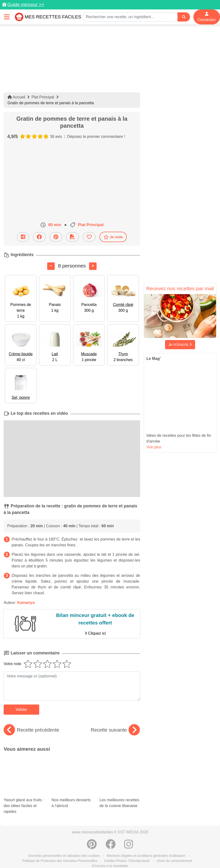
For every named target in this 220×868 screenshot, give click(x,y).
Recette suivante (115, 730)
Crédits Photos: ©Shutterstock (127, 832)
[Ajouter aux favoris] (89, 237)
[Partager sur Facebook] (39, 237)
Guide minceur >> (26, 4)
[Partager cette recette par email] (23, 237)
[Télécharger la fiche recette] (72, 237)
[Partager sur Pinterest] (56, 237)
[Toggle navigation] (7, 17)
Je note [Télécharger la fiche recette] (113, 237)
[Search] (184, 17)
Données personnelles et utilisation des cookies (64, 827)
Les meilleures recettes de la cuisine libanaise (118, 765)
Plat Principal (43, 97)
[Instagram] (129, 818)
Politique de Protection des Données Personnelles (60, 832)
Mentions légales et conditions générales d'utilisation (146, 827)
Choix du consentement (174, 832)
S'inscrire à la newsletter (110, 837)
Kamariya (26, 603)
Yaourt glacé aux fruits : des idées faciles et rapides (24, 772)
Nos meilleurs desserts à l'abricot (72, 765)
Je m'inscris (180, 345)
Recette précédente (31, 730)
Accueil (16, 97)
